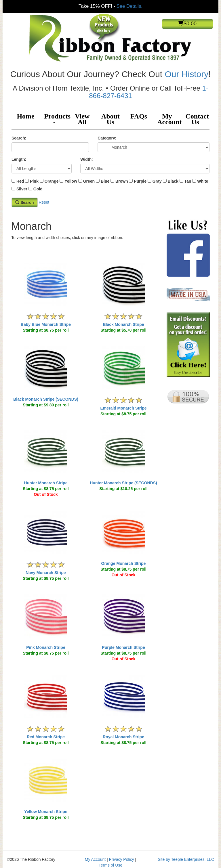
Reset (44, 202)
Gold (38, 189)
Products (56, 118)
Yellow (71, 181)
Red (20, 181)
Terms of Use (110, 865)
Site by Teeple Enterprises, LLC (186, 859)
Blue (105, 181)
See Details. (129, 6)
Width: (86, 159)
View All (82, 119)
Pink (34, 181)
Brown (122, 181)
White (203, 181)
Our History (186, 74)
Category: (107, 138)
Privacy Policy (122, 859)
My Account (169, 119)
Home (25, 116)
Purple (140, 181)
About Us (110, 119)
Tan (188, 181)
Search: (19, 138)
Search (25, 202)
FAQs (139, 116)
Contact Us (197, 119)
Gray (157, 181)
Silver (22, 189)
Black (173, 181)
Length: (19, 159)
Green (89, 181)
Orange (51, 181)
